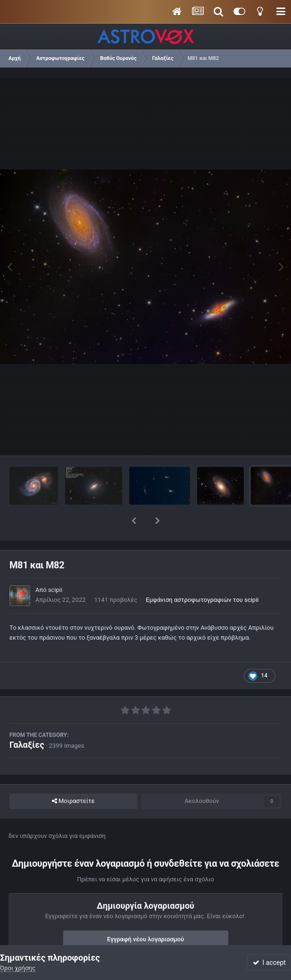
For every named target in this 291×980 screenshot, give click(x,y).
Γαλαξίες (27, 720)
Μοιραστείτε (73, 777)
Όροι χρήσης (18, 968)
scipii (55, 565)
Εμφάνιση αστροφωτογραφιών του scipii (202, 575)
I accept (269, 963)
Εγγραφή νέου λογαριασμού (145, 915)
